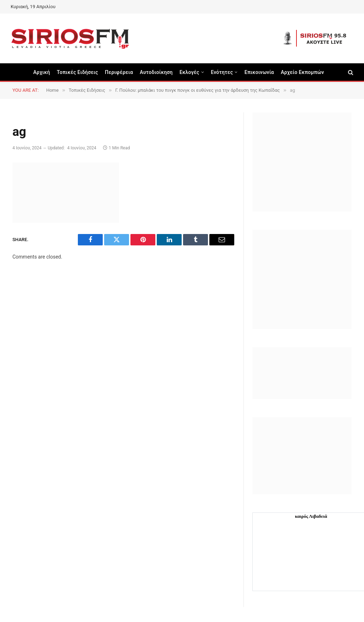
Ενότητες (222, 72)
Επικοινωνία (259, 72)
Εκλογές (189, 72)
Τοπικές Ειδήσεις (77, 72)
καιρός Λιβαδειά (311, 516)
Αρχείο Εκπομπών (303, 72)
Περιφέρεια (119, 72)
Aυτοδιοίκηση (156, 72)
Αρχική (41, 72)
